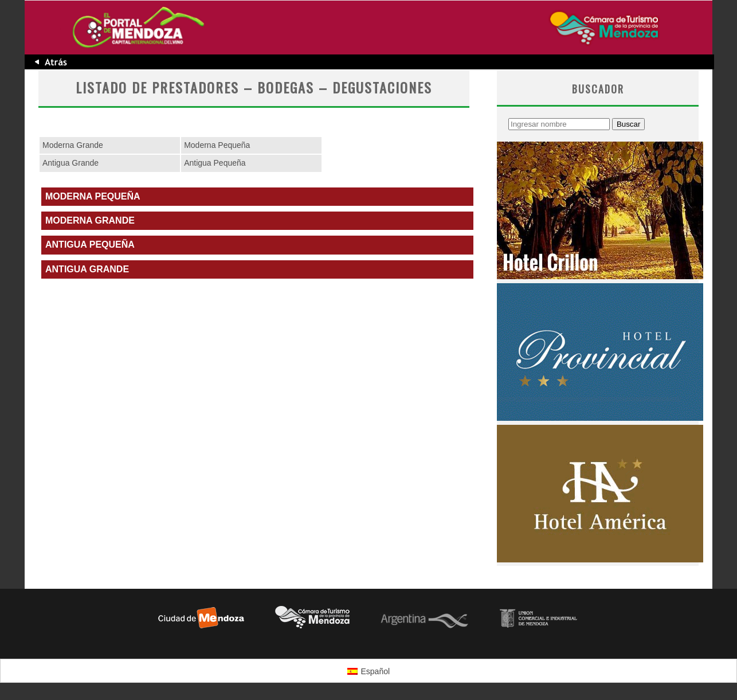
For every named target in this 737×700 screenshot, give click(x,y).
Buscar (628, 124)
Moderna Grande (73, 145)
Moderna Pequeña (217, 145)
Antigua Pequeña (215, 163)
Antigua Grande (70, 163)
